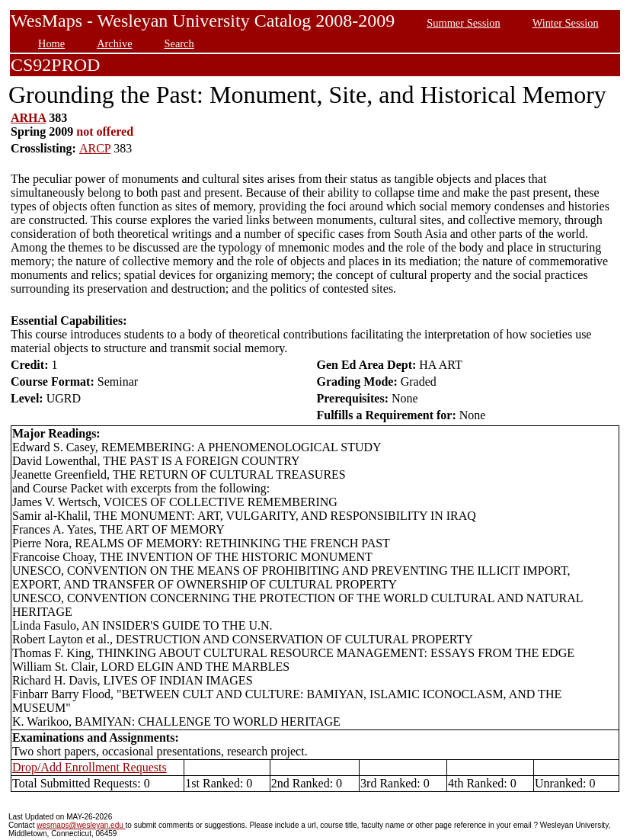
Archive (114, 43)
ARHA (28, 118)
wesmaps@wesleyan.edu (81, 825)
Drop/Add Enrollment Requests (90, 767)
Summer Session (463, 23)
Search (179, 43)
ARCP (95, 148)
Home (51, 43)
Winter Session (566, 23)
